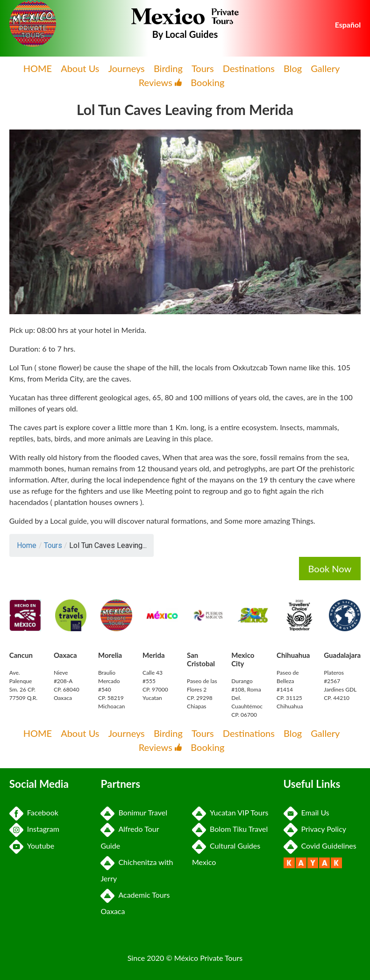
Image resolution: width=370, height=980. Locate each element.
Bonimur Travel (134, 812)
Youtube (32, 846)
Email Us (306, 812)
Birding (168, 68)
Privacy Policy (315, 829)
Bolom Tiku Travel (230, 829)
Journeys (127, 68)
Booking (207, 82)
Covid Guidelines (320, 846)
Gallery (325, 68)
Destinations (249, 68)
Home (27, 545)
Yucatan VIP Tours (230, 812)
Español (348, 25)
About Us (80, 68)
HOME (38, 68)
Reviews (160, 82)
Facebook (34, 812)
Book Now (330, 569)
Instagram (34, 829)
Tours (203, 68)
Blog (293, 68)
